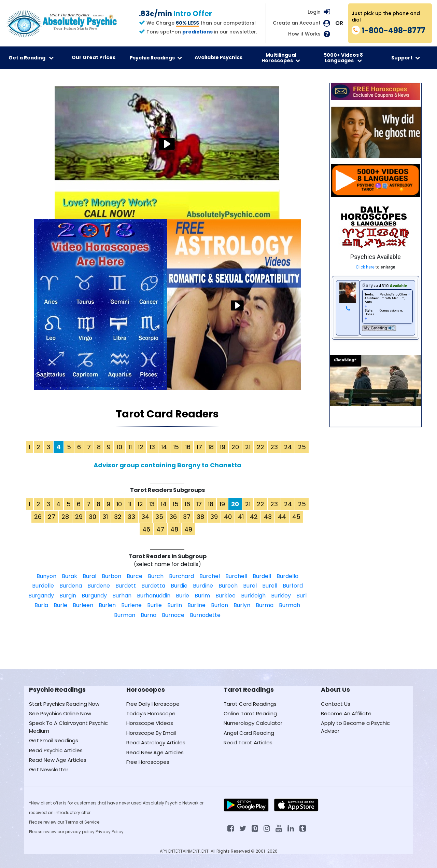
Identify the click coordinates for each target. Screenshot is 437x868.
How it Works (304, 34)
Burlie (154, 605)
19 (223, 447)
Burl (301, 596)
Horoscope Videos (150, 723)
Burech (228, 586)
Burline (196, 605)
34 (145, 517)
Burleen (83, 605)
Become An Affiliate (346, 713)
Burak (69, 576)
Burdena (71, 586)
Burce (135, 576)
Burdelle (43, 586)
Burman (125, 615)
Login (314, 12)
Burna (149, 615)
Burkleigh (253, 596)
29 (79, 517)
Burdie (179, 586)
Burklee (225, 596)
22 (260, 447)
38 (200, 517)
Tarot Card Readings (250, 704)
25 (302, 447)
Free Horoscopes (148, 762)
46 (146, 529)
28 (65, 517)
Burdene (99, 586)
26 (38, 517)
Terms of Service (82, 822)
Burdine (203, 586)
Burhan (122, 596)
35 (159, 517)
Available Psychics (218, 57)
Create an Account (297, 23)
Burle (60, 605)
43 (268, 517)
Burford (293, 586)
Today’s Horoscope (151, 713)
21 (248, 447)
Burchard (181, 576)
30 (93, 517)
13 (152, 447)
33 (131, 517)
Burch (156, 576)
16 (188, 447)
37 (187, 517)
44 (282, 517)
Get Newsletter (49, 769)
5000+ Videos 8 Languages (343, 58)
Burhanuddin (154, 596)
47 (160, 529)
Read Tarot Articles (248, 742)
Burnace (173, 615)
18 (211, 447)
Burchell (236, 576)
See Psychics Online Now (60, 713)
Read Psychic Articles (56, 750)
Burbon (111, 576)
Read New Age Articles (58, 760)
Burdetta (153, 586)
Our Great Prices (94, 57)
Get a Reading (31, 58)
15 (176, 447)
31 (105, 517)
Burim (202, 596)
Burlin (175, 605)
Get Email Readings (54, 740)
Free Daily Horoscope (153, 704)
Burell (270, 586)
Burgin (68, 596)
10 (119, 447)
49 (188, 529)
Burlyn (242, 605)
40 (228, 517)
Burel (250, 586)
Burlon (220, 605)
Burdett (126, 586)
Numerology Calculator (253, 723)
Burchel (210, 576)
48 (174, 529)
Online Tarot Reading (250, 713)
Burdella (287, 576)
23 (274, 447)
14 (164, 447)
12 (141, 447)
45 (296, 517)
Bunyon (46, 576)
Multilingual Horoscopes (281, 58)
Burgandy (41, 596)
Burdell (262, 576)
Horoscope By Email (151, 733)
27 (52, 517)
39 (214, 517)
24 (288, 447)
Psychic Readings (156, 58)
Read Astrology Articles (156, 742)
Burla (41, 605)
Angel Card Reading (249, 733)
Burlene (131, 605)
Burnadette (205, 615)
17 (199, 447)
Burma (265, 605)
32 (118, 517)
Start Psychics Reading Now (64, 704)
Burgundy (94, 596)
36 (173, 517)
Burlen (107, 605)
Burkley (281, 596)
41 (241, 517)
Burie (182, 596)
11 (130, 447)
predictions (198, 32)
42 (254, 517)
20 (235, 447)
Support (406, 58)
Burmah (290, 605)
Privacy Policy (110, 832)
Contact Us (336, 704)
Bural (89, 576)
